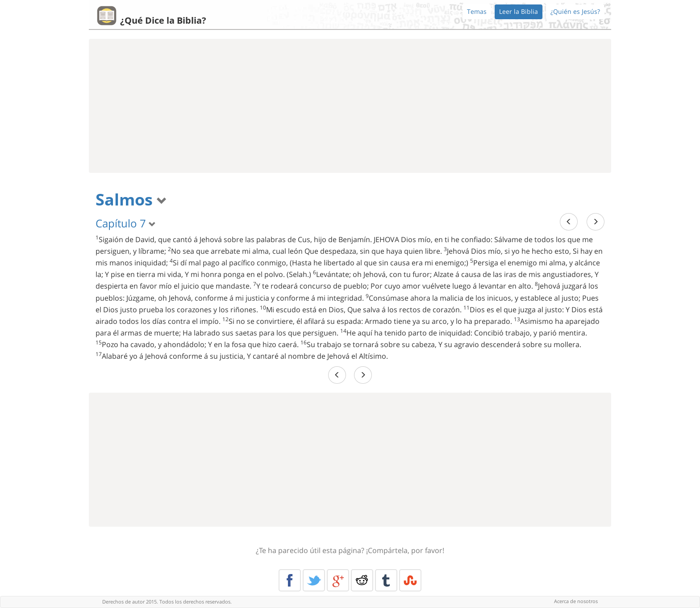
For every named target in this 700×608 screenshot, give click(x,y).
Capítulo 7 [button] (126, 223)
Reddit (362, 580)
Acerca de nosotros (576, 601)
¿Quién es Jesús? (575, 11)
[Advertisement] (350, 106)
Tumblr (386, 580)
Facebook (290, 580)
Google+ (338, 580)
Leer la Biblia (519, 11)
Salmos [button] (131, 199)
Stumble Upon (410, 580)
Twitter (314, 580)
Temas (477, 11)
